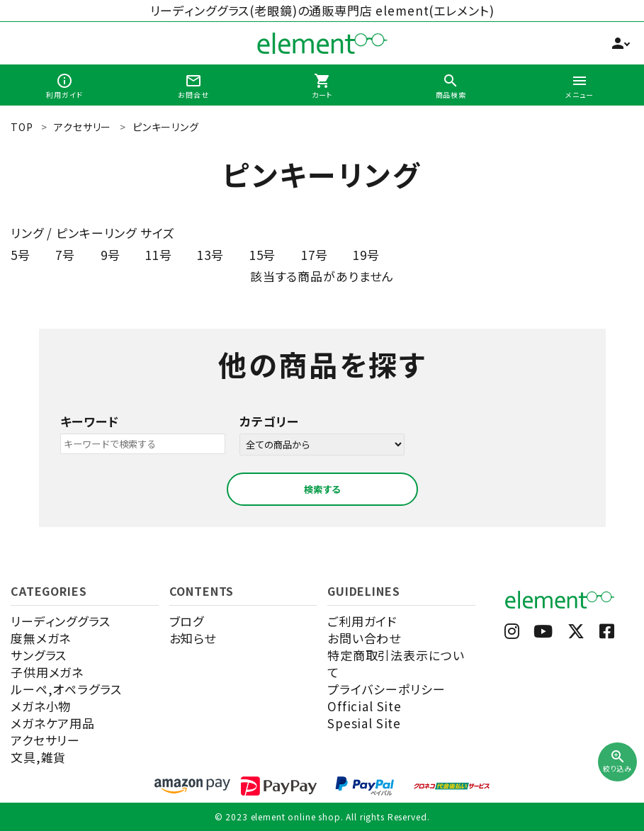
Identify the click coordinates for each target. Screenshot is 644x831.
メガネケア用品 (53, 723)
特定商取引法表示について (396, 663)
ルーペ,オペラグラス (66, 689)
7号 (65, 255)
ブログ (187, 621)
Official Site (365, 706)
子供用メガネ (47, 672)
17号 (315, 255)
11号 (159, 255)
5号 (21, 255)
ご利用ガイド (362, 621)
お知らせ (193, 638)
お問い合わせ (364, 638)
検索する (322, 489)
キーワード (90, 421)
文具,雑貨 (38, 757)
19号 (366, 255)
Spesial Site (364, 723)
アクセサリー (45, 740)
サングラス (39, 655)
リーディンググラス (61, 621)
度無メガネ (41, 638)
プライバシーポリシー (386, 689)
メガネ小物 (41, 706)
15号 (263, 255)
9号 (111, 255)
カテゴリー (269, 421)
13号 (210, 255)
